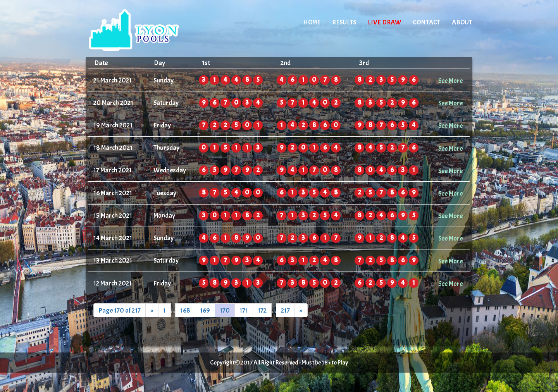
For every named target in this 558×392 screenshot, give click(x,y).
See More (450, 81)
